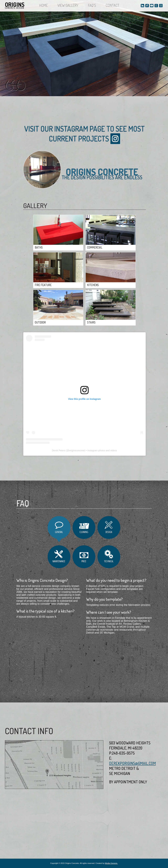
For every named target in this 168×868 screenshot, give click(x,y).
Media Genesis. (111, 863)
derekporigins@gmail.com (132, 763)
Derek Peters (59, 450)
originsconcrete (77, 450)
